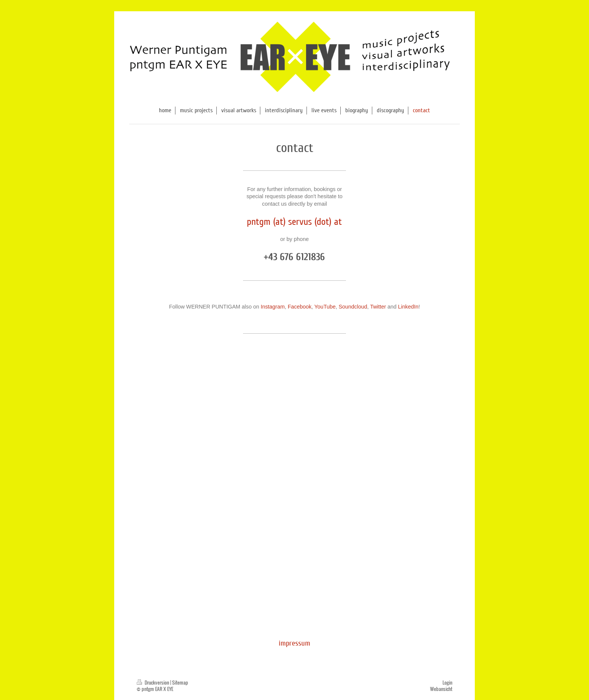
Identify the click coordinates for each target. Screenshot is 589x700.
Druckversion (153, 683)
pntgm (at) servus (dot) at (294, 222)
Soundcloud (353, 307)
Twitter (378, 307)
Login (447, 683)
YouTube (325, 307)
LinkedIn (408, 307)
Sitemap (180, 683)
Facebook (300, 307)
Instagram (273, 307)
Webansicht (441, 689)
